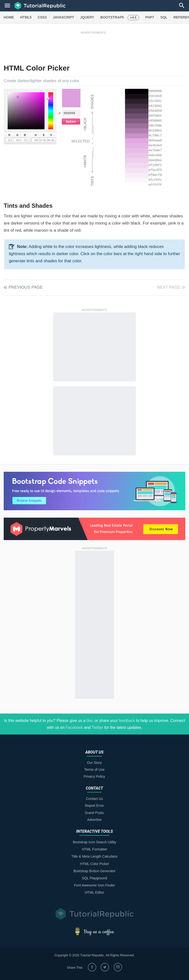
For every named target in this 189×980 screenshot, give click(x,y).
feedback (127, 721)
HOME (9, 17)
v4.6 (133, 17)
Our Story (94, 763)
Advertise (94, 820)
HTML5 (26, 17)
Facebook (74, 727)
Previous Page (26, 287)
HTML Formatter (94, 849)
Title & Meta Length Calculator (94, 856)
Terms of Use (94, 770)
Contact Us (94, 799)
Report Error (94, 806)
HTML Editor (94, 892)
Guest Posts (94, 813)
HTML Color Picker (94, 864)
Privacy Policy (94, 776)
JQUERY (87, 17)
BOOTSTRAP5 (112, 17)
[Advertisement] (93, 46)
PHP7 (150, 17)
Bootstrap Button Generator (94, 871)
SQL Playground (94, 878)
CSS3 (42, 17)
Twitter (97, 727)
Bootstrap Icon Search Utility (95, 842)
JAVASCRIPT (63, 17)
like (90, 721)
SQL (164, 17)
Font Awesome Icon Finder (94, 885)
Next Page (169, 287)
